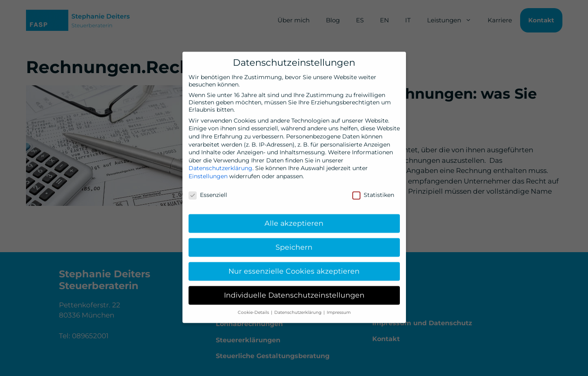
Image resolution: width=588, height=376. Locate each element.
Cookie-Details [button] (254, 308)
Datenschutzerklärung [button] (298, 308)
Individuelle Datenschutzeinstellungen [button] (294, 291)
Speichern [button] (294, 243)
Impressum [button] (339, 308)
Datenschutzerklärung (220, 164)
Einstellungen (208, 171)
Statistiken (373, 190)
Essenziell (208, 190)
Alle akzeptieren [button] (294, 219)
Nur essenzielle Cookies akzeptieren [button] (294, 267)
